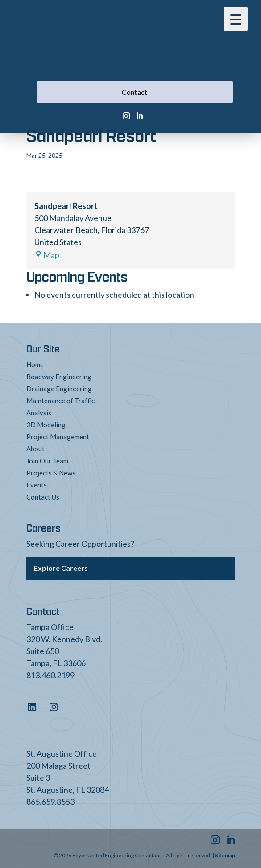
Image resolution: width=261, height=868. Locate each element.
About (35, 449)
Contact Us (43, 497)
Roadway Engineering (59, 377)
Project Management (58, 437)
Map (47, 255)
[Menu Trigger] (236, 19)
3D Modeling (46, 425)
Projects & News (51, 473)
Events (37, 485)
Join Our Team (47, 461)
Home (35, 364)
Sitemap (225, 855)
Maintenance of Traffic (60, 401)
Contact (135, 92)
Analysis (39, 413)
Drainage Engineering (59, 389)
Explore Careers (61, 568)
